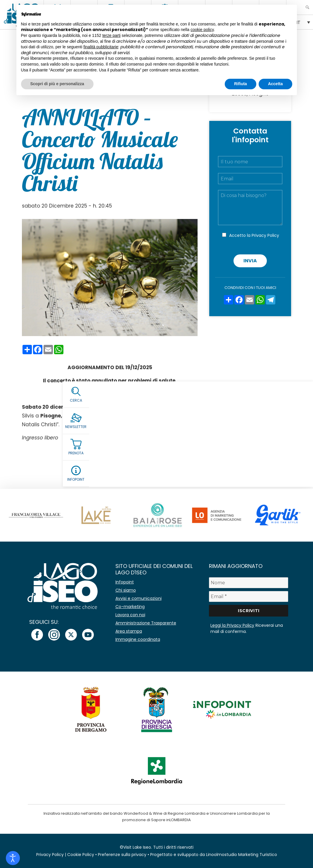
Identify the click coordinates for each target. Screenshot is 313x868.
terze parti (111, 35)
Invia (250, 261)
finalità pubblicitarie (101, 47)
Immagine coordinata (138, 639)
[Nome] (249, 583)
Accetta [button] (275, 84)
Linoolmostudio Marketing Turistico (242, 855)
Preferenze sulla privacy (122, 855)
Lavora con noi (130, 615)
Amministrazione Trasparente (146, 623)
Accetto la (254, 235)
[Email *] (249, 596)
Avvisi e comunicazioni (139, 598)
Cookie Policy (81, 855)
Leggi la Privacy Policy (232, 625)
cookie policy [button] (202, 30)
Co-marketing (130, 607)
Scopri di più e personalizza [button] (57, 84)
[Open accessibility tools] (13, 858)
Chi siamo (126, 590)
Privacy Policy (265, 235)
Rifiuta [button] (241, 84)
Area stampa (129, 631)
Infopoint (125, 582)
